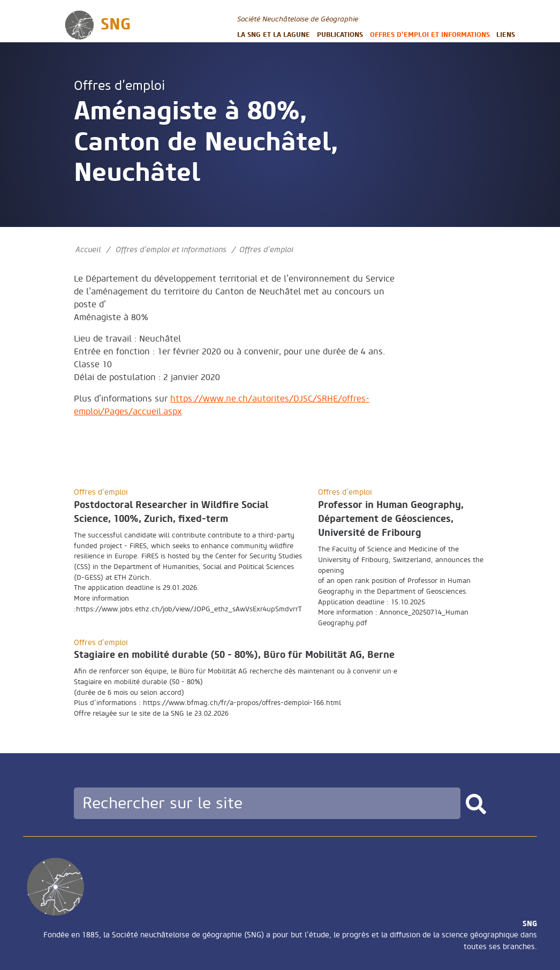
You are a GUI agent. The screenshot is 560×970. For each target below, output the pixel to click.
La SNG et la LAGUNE (274, 35)
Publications (340, 35)
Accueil (88, 250)
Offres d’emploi (119, 86)
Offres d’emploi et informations (430, 35)
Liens (506, 35)
